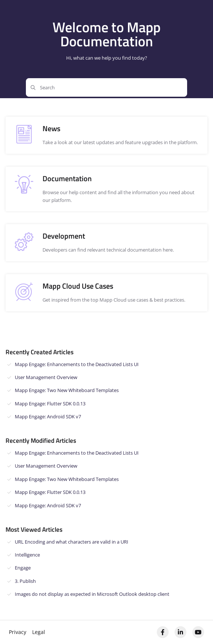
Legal (39, 632)
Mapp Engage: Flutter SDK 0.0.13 (50, 404)
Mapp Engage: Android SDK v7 (48, 416)
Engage (23, 568)
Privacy (18, 632)
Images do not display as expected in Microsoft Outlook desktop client (92, 594)
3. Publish (25, 581)
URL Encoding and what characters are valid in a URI (72, 542)
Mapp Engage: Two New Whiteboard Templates (67, 390)
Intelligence (27, 555)
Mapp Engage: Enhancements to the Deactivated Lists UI (77, 364)
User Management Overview (46, 377)
